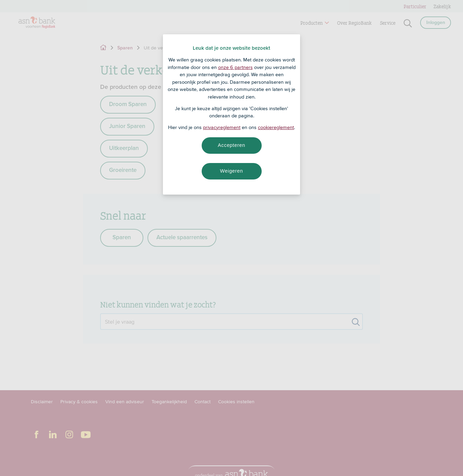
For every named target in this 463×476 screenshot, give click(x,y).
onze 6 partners (235, 67)
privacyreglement (222, 127)
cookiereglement (276, 127)
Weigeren (231, 171)
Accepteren (231, 145)
